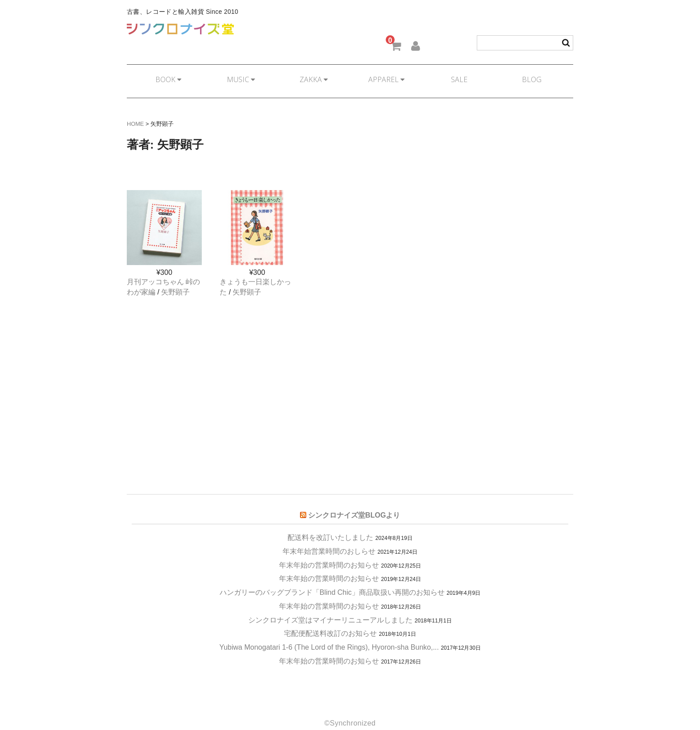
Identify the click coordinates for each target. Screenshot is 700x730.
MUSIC (239, 75)
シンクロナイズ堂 (180, 29)
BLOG (535, 75)
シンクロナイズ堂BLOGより (354, 504)
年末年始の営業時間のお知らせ (329, 554)
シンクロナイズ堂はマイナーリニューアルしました (330, 608)
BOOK (165, 75)
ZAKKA (313, 75)
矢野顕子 (175, 280)
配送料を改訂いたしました (330, 526)
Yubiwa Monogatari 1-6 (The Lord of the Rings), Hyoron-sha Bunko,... (329, 636)
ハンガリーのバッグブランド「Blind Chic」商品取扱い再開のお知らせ (332, 581)
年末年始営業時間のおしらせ (329, 540)
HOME (135, 112)
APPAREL (387, 75)
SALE (461, 75)
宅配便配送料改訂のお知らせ (330, 622)
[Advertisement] (350, 366)
